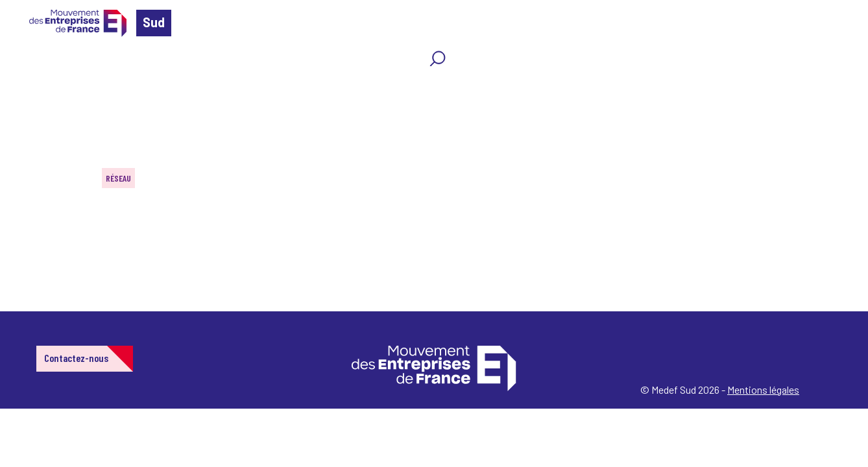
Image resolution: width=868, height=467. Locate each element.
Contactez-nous (76, 358)
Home (29, 87)
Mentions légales (763, 389)
